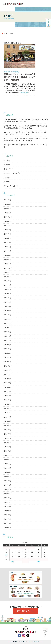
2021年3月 (7, 443)
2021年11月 (8, 409)
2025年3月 (7, 255)
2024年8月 (7, 285)
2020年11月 (8, 460)
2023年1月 (7, 362)
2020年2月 (7, 485)
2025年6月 (7, 242)
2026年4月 (7, 200)
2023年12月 (8, 319)
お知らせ (7, 177)
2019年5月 (7, 523)
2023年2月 (7, 357)
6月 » (38, 562)
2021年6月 (7, 430)
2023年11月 (8, 323)
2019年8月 (7, 511)
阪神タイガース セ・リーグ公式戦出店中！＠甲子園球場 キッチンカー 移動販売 (20, 77)
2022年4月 (7, 387)
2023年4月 (7, 349)
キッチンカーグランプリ (12, 173)
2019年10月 (8, 502)
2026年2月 (7, 209)
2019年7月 (7, 515)
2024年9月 (7, 281)
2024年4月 (7, 302)
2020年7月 (7, 477)
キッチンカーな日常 (11, 186)
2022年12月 (8, 366)
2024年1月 (7, 315)
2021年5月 (7, 434)
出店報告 (16, 72)
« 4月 (13, 562)
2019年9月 (7, 506)
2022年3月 (7, 391)
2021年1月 (7, 451)
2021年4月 (7, 438)
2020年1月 (7, 489)
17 (6, 555)
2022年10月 (8, 374)
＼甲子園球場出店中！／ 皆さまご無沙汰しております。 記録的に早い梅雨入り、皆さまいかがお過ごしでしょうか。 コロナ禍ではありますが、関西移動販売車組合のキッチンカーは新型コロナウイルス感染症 (20, 88)
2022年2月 (7, 396)
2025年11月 (8, 221)
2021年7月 (7, 426)
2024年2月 (7, 311)
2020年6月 (7, 481)
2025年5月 (7, 247)
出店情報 (7, 165)
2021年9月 (7, 417)
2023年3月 (7, 353)
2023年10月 (8, 328)
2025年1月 (7, 264)
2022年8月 (7, 379)
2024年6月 (7, 294)
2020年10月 (8, 464)
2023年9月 (7, 332)
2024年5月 (7, 298)
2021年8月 (7, 421)
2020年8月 (7, 472)
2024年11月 (8, 272)
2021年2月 (7, 447)
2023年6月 (7, 345)
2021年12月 (8, 404)
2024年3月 (7, 306)
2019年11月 (8, 498)
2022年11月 (8, 370)
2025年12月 (8, 217)
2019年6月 (7, 519)
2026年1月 (7, 213)
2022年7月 (7, 383)
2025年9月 (7, 230)
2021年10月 (8, 413)
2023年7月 (7, 340)
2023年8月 (7, 336)
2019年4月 (7, 528)
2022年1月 (7, 400)
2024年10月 (8, 277)
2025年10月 (8, 225)
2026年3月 (7, 204)
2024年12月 (8, 268)
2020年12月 (8, 455)
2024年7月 (7, 289)
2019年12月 (8, 494)
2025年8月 (7, 234)
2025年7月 (7, 238)
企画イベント (8, 169)
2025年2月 (7, 260)
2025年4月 (7, 251)
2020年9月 (7, 468)
